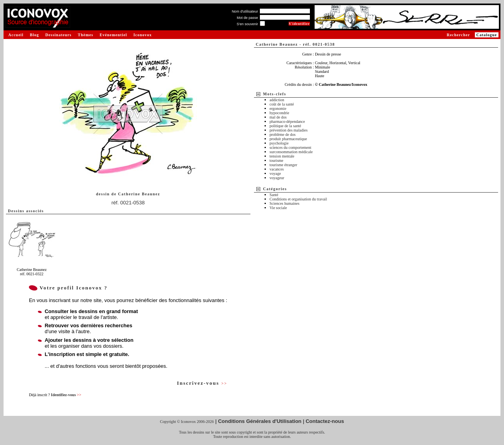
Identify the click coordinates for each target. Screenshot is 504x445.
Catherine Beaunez (139, 194)
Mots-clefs (275, 94)
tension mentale (282, 156)
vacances (277, 169)
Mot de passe (247, 18)
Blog (34, 35)
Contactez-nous (325, 421)
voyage (275, 173)
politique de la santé (285, 126)
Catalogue (487, 35)
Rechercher (458, 35)
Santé (274, 195)
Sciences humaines (285, 203)
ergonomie (278, 108)
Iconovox (143, 35)
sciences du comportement (291, 147)
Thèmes (86, 35)
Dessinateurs (58, 35)
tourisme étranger (283, 165)
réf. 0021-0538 (128, 203)
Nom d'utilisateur (245, 11)
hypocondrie (280, 113)
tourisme (277, 160)
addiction (277, 100)
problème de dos (283, 134)
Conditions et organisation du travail (298, 199)
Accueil (16, 35)
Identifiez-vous (66, 395)
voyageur (277, 178)
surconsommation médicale (291, 152)
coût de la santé (282, 104)
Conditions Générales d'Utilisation (260, 421)
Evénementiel (113, 35)
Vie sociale (278, 208)
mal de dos (278, 117)
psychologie (279, 143)
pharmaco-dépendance (287, 121)
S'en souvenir (247, 24)
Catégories (275, 189)
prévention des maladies (289, 130)
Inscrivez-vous (202, 383)
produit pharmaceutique (288, 139)
